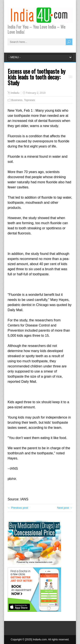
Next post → (65, 508)
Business (17, 100)
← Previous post (18, 508)
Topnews (29, 100)
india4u (15, 93)
